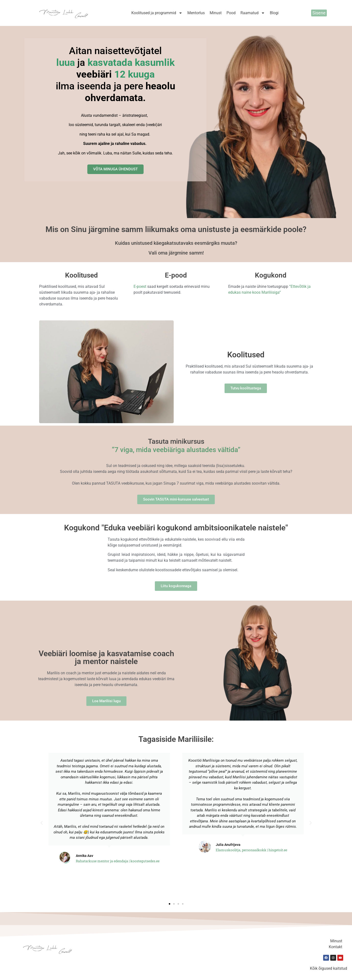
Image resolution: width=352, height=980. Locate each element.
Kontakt (335, 947)
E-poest (140, 286)
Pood (231, 13)
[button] (42, 823)
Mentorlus (196, 13)
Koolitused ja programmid (157, 13)
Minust (216, 13)
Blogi (274, 13)
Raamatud (253, 13)
